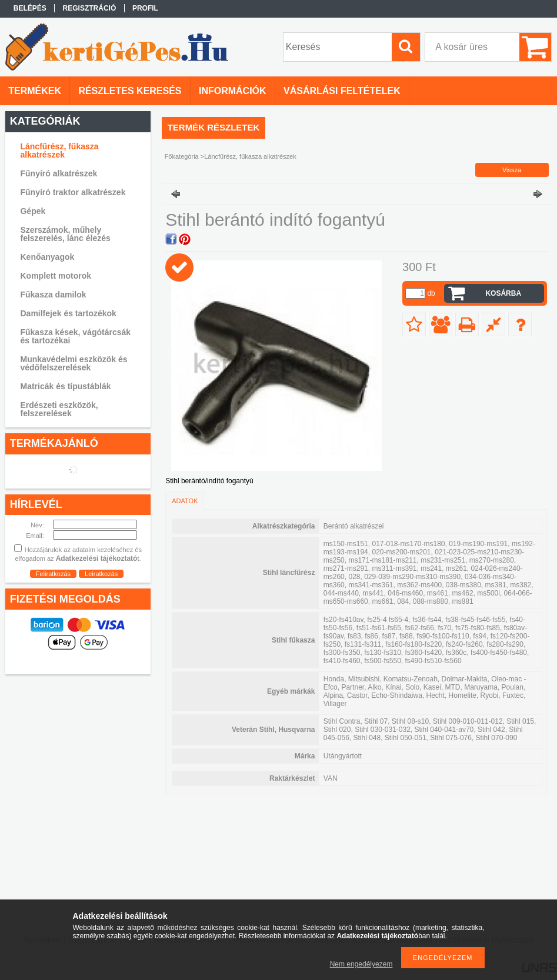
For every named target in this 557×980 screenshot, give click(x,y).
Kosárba (503, 293)
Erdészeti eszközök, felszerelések (59, 409)
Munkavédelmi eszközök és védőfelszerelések (74, 363)
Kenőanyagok (47, 257)
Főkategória (182, 156)
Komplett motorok (56, 276)
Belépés (30, 8)
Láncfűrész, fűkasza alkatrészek (59, 150)
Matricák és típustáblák (65, 386)
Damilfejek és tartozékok (68, 313)
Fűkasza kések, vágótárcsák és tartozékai (75, 336)
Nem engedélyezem (361, 964)
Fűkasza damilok (53, 295)
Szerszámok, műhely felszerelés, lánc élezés (65, 234)
